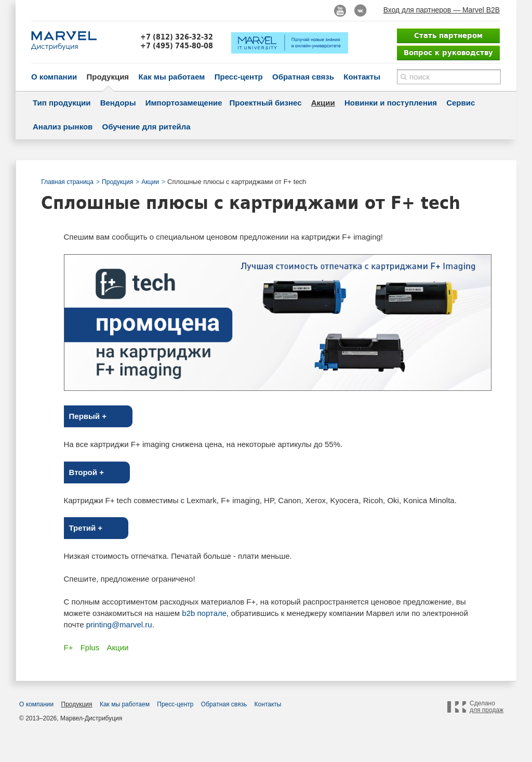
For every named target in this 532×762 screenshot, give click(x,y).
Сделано (487, 707)
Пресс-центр (239, 77)
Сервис (461, 103)
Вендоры (118, 103)
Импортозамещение (184, 103)
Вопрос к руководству (448, 52)
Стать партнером (448, 35)
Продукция (108, 77)
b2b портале (204, 613)
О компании (54, 77)
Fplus (90, 647)
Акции (323, 103)
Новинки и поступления (391, 103)
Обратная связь (303, 77)
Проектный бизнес (266, 103)
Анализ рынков (63, 127)
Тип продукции (62, 103)
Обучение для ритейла (147, 127)
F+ (69, 647)
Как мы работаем (171, 77)
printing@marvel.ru (119, 625)
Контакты (362, 77)
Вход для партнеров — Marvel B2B (442, 10)
